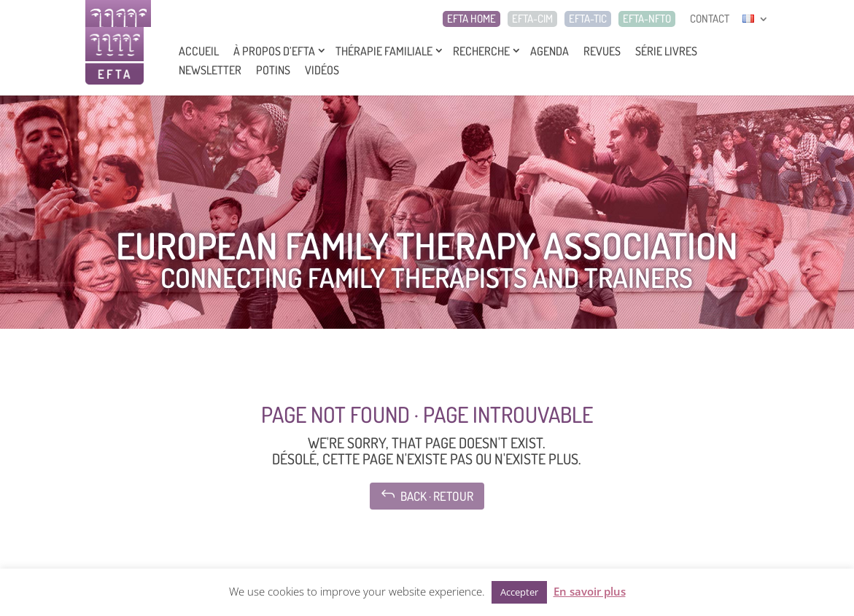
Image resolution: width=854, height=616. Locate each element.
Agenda (550, 51)
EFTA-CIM (532, 19)
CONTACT (710, 19)
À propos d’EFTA (274, 51)
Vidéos (322, 70)
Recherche (481, 51)
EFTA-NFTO (647, 19)
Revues (602, 51)
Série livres (666, 51)
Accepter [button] (519, 592)
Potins (273, 70)
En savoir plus (590, 591)
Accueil (199, 51)
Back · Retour (427, 495)
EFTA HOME (471, 19)
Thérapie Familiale (384, 51)
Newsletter (210, 70)
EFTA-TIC (588, 19)
